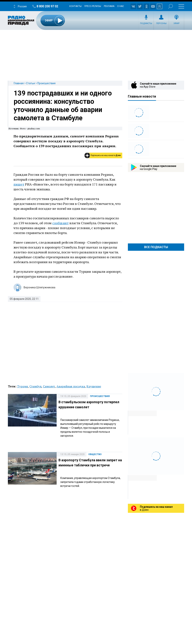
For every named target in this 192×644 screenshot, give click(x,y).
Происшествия (46, 83)
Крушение (94, 386)
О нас (121, 6)
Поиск (171, 6)
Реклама (109, 6)
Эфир (177, 23)
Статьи (30, 83)
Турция (22, 386)
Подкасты (146, 23)
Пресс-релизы (93, 6)
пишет (19, 184)
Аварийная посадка (71, 386)
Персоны (161, 23)
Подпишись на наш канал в (106, 155)
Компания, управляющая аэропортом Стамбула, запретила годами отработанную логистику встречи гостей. (90, 482)
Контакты (75, 6)
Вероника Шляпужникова (39, 287)
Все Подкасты (156, 247)
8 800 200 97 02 (47, 6)
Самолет (49, 386)
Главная (19, 83)
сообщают (60, 223)
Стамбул (35, 386)
